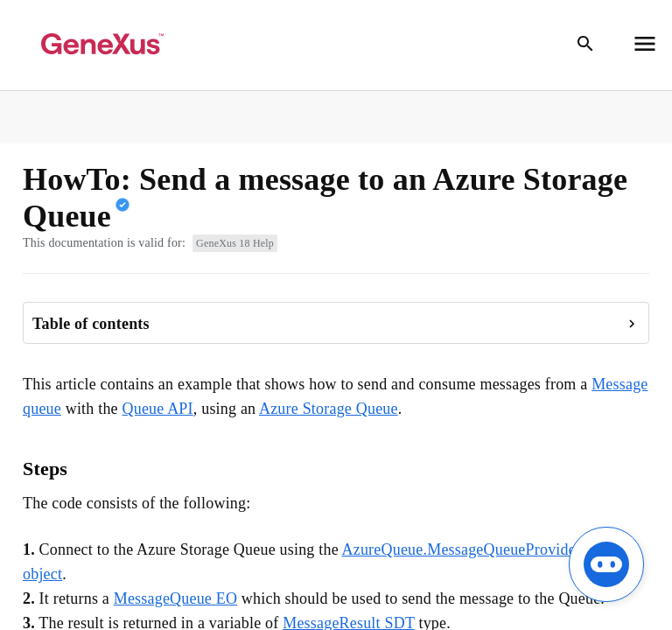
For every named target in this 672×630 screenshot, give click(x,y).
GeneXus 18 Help (235, 243)
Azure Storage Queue (329, 409)
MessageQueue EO (175, 598)
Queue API (157, 409)
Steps (45, 469)
